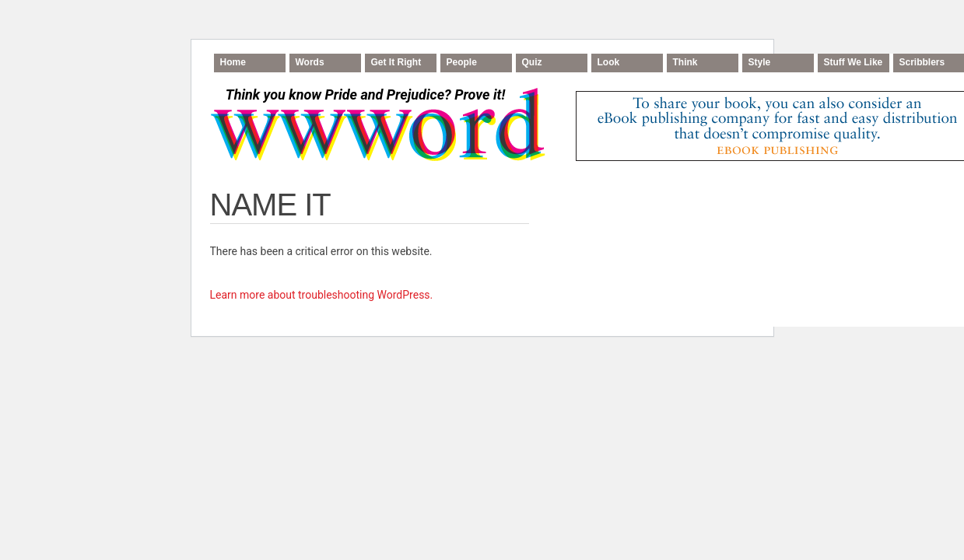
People (462, 62)
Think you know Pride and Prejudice (365, 94)
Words (310, 62)
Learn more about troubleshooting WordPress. (322, 295)
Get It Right (396, 62)
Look (609, 62)
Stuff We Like (854, 62)
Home (233, 62)
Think (685, 62)
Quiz (532, 62)
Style (760, 62)
